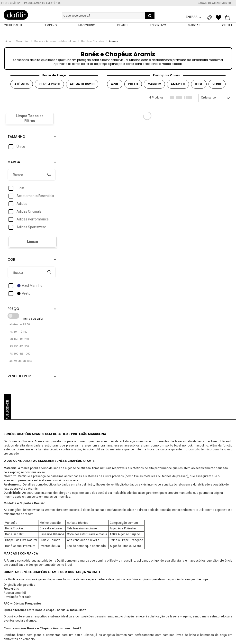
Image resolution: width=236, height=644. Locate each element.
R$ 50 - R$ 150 (18, 333)
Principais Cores (166, 76)
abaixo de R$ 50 (20, 326)
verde (217, 85)
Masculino (23, 43)
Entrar (192, 17)
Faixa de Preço (54, 76)
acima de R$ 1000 (21, 362)
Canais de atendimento (214, 3)
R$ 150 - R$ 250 (19, 340)
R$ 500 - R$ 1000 (20, 355)
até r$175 (22, 85)
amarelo (178, 85)
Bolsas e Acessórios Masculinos (55, 43)
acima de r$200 (82, 85)
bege (199, 85)
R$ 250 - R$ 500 (19, 348)
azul (115, 85)
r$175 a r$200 (49, 85)
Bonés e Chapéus (93, 43)
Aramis (113, 43)
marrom (154, 85)
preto (133, 85)
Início (7, 43)
